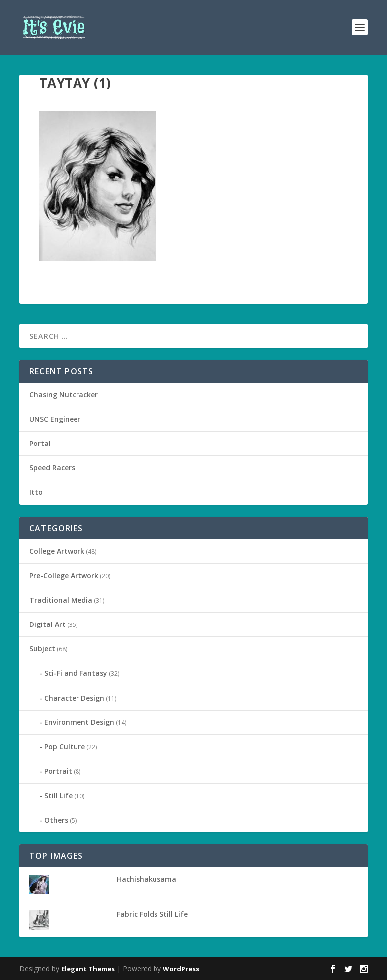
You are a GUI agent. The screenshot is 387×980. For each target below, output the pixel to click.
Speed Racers (52, 468)
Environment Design (79, 722)
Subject (42, 649)
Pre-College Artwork (64, 576)
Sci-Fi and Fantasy (76, 673)
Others (56, 820)
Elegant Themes (88, 969)
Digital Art (47, 624)
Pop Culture (65, 747)
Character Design (74, 698)
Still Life (58, 795)
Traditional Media (61, 600)
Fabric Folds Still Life (152, 914)
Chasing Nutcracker (64, 395)
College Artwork (57, 551)
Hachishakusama (147, 879)
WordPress (181, 969)
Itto (36, 492)
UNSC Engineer (55, 419)
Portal (40, 443)
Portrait (58, 771)
